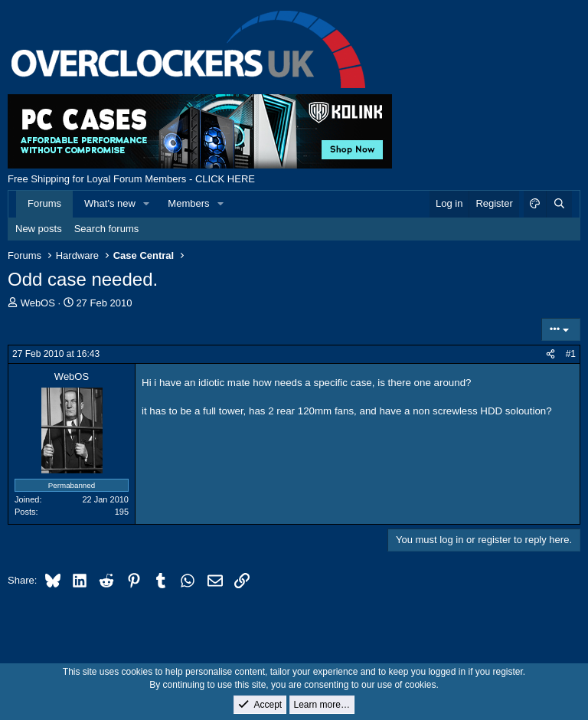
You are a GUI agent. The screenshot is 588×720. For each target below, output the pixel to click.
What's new (110, 203)
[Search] (559, 204)
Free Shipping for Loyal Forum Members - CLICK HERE (131, 179)
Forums (44, 203)
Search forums (107, 229)
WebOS (38, 303)
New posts (39, 229)
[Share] (550, 354)
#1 (571, 354)
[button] (147, 204)
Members (188, 203)
